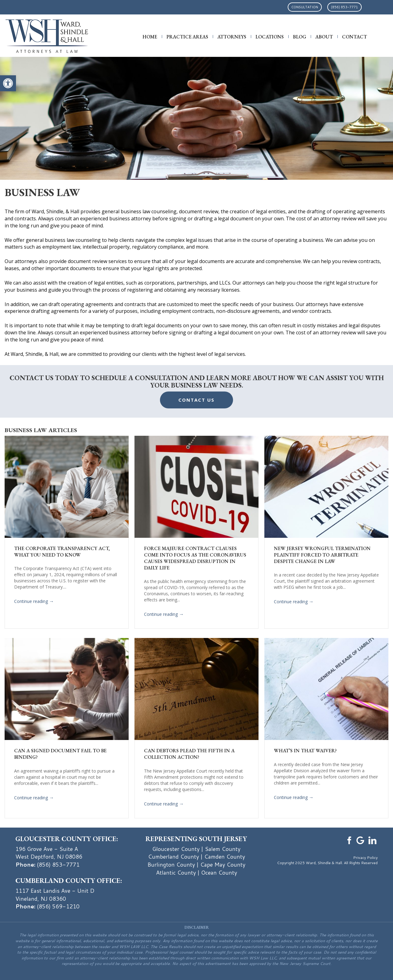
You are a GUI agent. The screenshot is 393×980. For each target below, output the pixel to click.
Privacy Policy (365, 858)
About (324, 37)
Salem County (223, 849)
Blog (300, 37)
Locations (270, 37)
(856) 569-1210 (58, 906)
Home (150, 37)
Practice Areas (187, 37)
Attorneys (232, 37)
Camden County (225, 856)
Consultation (305, 7)
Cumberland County (173, 856)
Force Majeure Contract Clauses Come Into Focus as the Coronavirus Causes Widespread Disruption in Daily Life (195, 558)
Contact (354, 37)
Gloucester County (176, 849)
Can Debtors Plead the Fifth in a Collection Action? (189, 754)
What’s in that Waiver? (305, 751)
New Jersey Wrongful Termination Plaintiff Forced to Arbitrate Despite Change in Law (322, 555)
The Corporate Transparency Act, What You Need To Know (62, 552)
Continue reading (34, 602)
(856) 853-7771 (344, 7)
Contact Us (196, 400)
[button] (8, 83)
